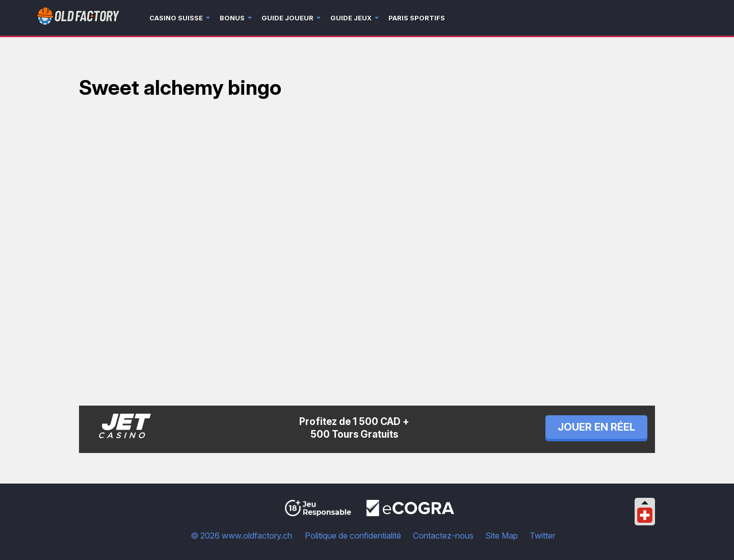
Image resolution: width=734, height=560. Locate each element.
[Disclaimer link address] (410, 513)
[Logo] (78, 18)
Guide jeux (351, 18)
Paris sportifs (417, 18)
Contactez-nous (443, 536)
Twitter (542, 536)
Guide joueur (287, 18)
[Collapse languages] (645, 503)
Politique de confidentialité (353, 536)
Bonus (232, 18)
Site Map (502, 536)
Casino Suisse (176, 18)
